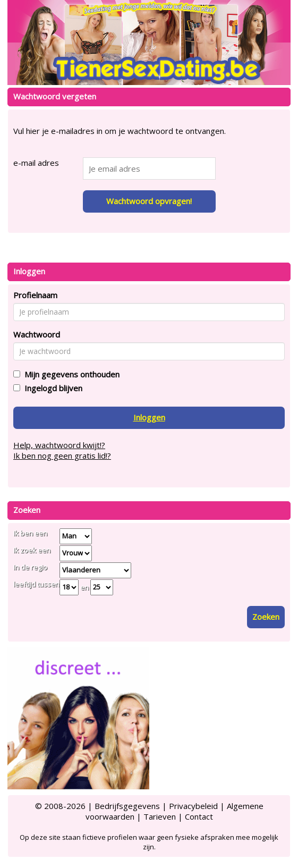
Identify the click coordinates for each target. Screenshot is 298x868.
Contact (199, 816)
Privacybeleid (193, 806)
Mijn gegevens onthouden (70, 374)
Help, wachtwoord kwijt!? (59, 445)
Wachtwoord (37, 334)
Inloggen (149, 417)
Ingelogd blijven (51, 388)
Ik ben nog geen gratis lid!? (62, 456)
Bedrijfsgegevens (127, 806)
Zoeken (266, 617)
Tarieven (160, 816)
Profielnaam (35, 295)
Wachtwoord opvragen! (149, 201)
